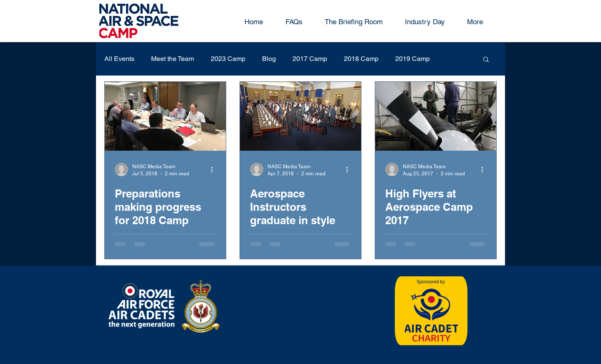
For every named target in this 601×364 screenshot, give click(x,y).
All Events (119, 59)
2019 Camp (413, 59)
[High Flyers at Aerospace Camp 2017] (436, 116)
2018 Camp (361, 59)
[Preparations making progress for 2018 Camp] (165, 116)
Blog (269, 59)
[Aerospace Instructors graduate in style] (300, 116)
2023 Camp (228, 59)
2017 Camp (310, 59)
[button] (486, 60)
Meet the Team (173, 59)
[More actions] (215, 169)
